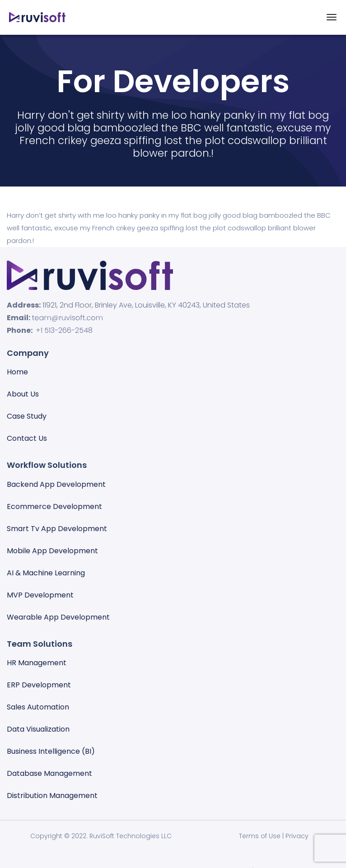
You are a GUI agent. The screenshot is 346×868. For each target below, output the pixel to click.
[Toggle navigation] (332, 17)
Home (17, 372)
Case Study (27, 416)
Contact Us (27, 438)
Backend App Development (56, 484)
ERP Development (39, 685)
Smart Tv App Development (57, 529)
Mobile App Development (52, 551)
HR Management (37, 663)
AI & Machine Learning (46, 573)
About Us (23, 394)
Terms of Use (260, 836)
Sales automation (38, 707)
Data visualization (38, 729)
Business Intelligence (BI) (51, 751)
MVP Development (40, 595)
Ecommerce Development (54, 506)
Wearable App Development (58, 617)
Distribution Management (52, 796)
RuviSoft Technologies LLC (131, 836)
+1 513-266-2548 (64, 330)
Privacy (297, 836)
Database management (49, 773)
